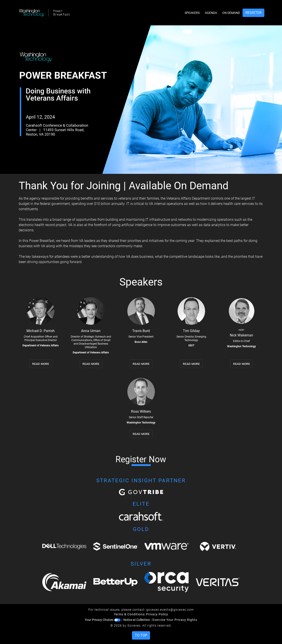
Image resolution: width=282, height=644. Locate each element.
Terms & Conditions (129, 614)
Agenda (211, 13)
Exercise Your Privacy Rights (175, 620)
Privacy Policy (157, 614)
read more (41, 364)
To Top (141, 635)
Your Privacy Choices (103, 620)
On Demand (231, 13)
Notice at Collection (137, 620)
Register (253, 13)
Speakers (192, 13)
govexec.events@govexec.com (170, 610)
